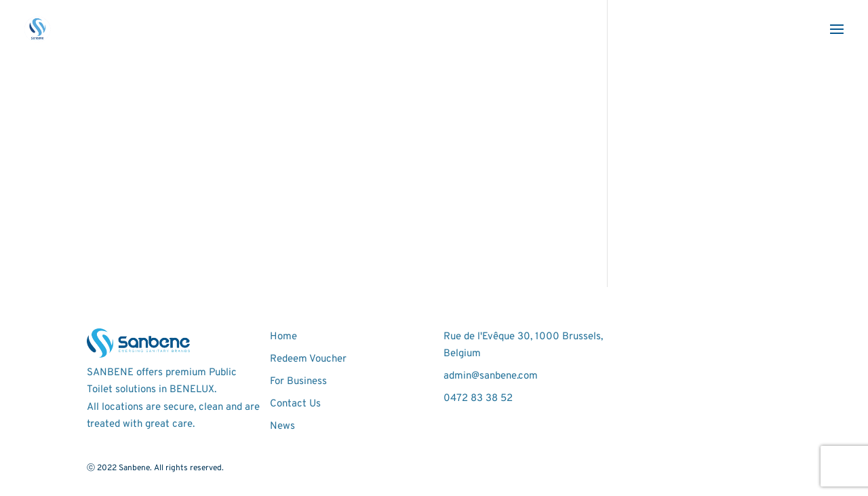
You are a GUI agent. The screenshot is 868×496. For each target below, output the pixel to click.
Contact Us (295, 404)
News (282, 426)
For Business (298, 382)
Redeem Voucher (308, 359)
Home (283, 337)
